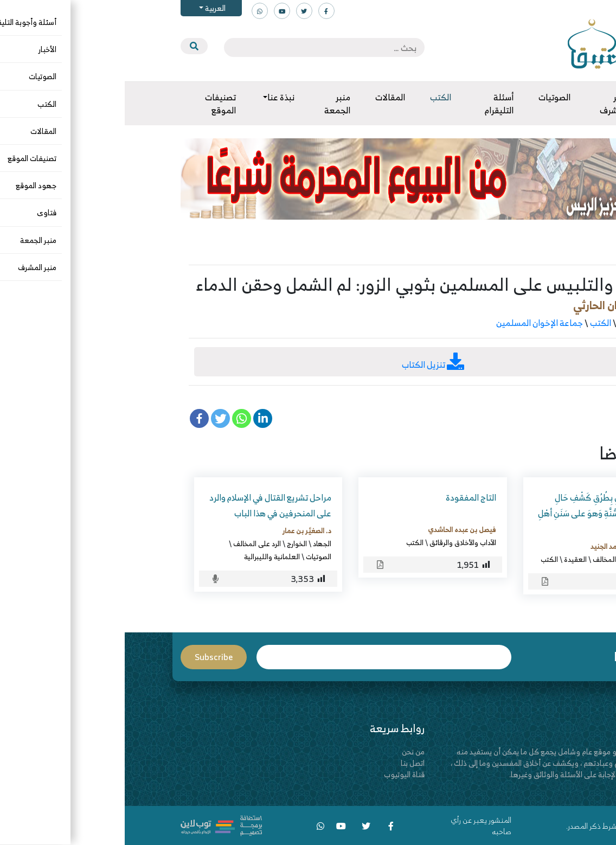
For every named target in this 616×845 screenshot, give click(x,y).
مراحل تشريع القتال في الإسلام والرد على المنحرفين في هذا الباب (146, 505)
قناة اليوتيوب (280, 774)
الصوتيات (194, 556)
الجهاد (197, 543)
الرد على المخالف (523, 323)
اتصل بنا (288, 763)
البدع (529, 559)
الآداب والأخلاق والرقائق (338, 542)
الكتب (476, 323)
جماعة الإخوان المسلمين (415, 323)
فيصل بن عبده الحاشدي (337, 529)
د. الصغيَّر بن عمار (182, 530)
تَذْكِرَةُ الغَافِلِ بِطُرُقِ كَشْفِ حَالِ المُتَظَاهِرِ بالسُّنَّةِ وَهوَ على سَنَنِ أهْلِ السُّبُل (474, 513)
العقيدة (451, 559)
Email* (259, 657)
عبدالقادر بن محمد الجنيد (501, 546)
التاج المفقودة (346, 497)
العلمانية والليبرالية (147, 556)
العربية (90, 8)
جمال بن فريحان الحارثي (500, 305)
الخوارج (172, 543)
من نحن (288, 751)
